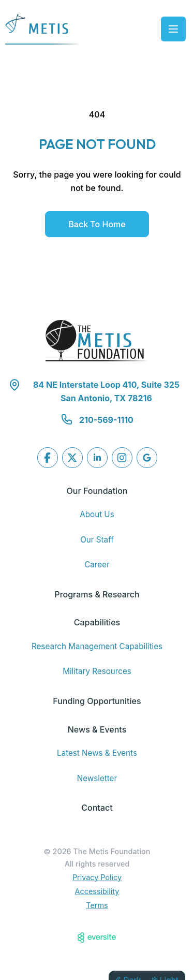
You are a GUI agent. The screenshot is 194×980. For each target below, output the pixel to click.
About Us (97, 514)
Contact (97, 808)
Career (97, 565)
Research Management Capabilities (97, 646)
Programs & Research (97, 594)
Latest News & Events (97, 753)
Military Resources (97, 671)
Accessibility (97, 891)
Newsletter (97, 778)
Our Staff (97, 540)
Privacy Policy (97, 877)
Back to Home (97, 224)
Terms (97, 905)
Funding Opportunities (97, 701)
